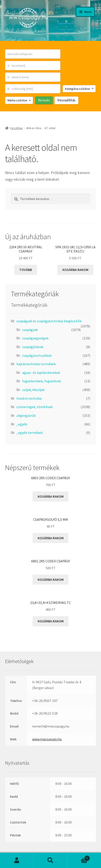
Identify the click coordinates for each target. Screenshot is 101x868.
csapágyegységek (35, 338)
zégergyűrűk (26, 415)
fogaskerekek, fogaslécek (42, 381)
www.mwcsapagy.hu (47, 739)
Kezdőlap (17, 128)
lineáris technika (29, 398)
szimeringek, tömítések (35, 407)
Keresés (50, 860)
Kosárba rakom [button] (75, 270)
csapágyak (30, 330)
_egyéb (22, 424)
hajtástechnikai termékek (36, 364)
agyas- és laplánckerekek (41, 373)
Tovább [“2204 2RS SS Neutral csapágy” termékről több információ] (26, 270)
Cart (79, 857)
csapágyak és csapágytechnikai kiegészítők (49, 321)
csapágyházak (33, 347)
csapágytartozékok (37, 355)
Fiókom (17, 860)
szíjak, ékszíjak (33, 390)
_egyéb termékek (30, 433)
